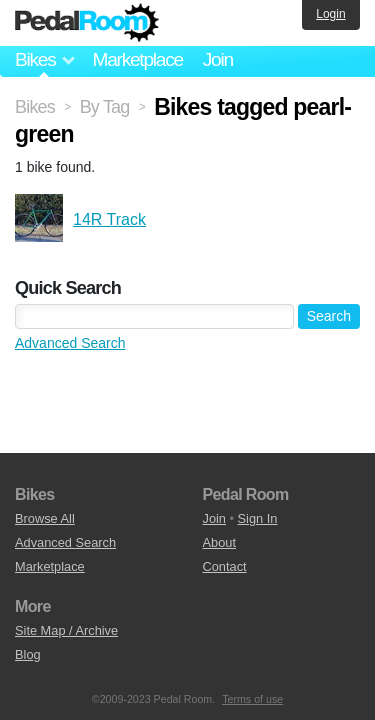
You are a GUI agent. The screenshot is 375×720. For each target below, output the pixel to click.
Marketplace (137, 59)
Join (218, 59)
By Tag (105, 107)
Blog (28, 654)
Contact (225, 566)
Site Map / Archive (66, 630)
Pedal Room (87, 23)
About (219, 542)
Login (330, 14)
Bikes (35, 107)
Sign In (258, 518)
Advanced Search (70, 343)
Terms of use (252, 699)
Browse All (45, 518)
